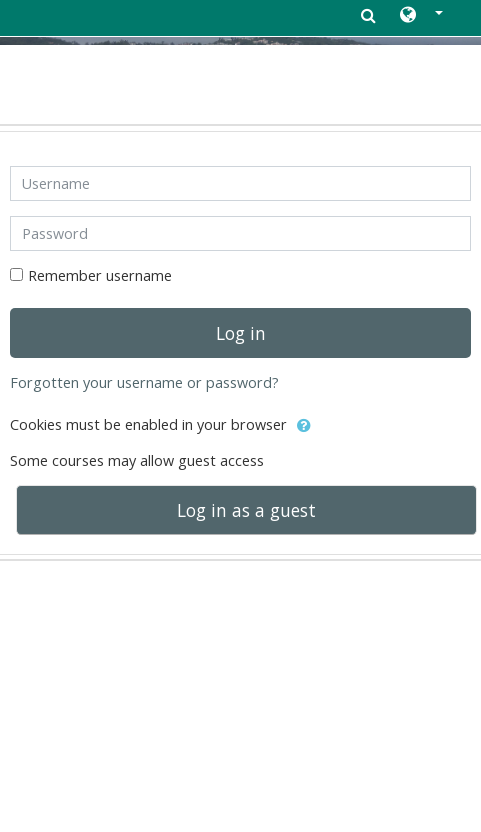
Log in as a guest (246, 510)
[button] (421, 16)
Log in (241, 333)
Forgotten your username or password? (144, 382)
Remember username (100, 275)
